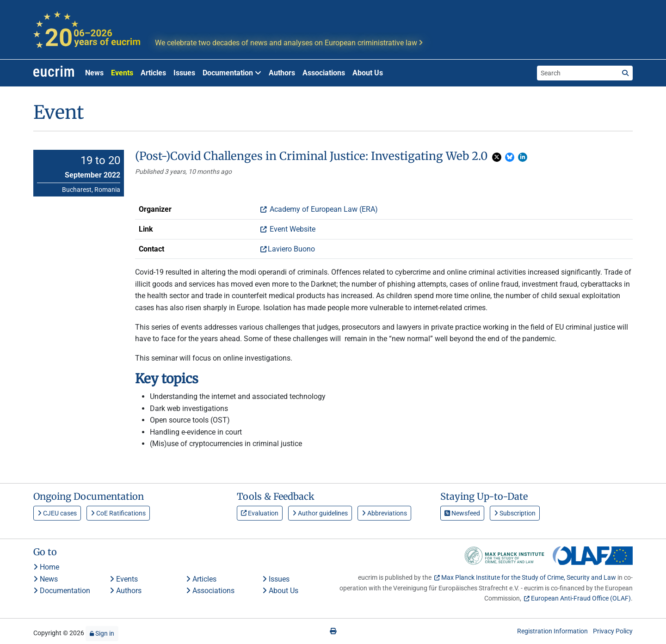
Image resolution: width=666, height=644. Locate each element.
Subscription (515, 513)
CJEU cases (57, 513)
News (94, 73)
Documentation (62, 591)
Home (46, 567)
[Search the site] (578, 73)
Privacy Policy (613, 631)
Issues (184, 73)
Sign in (102, 633)
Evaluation (260, 513)
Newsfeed (462, 513)
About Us (368, 73)
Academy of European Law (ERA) (323, 209)
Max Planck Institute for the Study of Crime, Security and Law (529, 577)
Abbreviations (384, 513)
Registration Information (552, 631)
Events (122, 73)
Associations (324, 73)
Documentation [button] (232, 73)
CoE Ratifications (118, 513)
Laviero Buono (291, 249)
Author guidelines (320, 513)
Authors (282, 73)
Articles (153, 73)
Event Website (292, 229)
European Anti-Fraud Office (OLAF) (581, 598)
